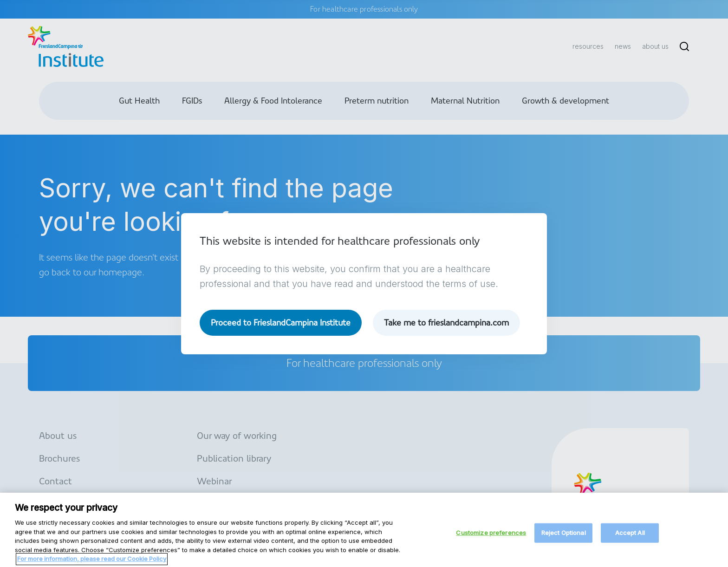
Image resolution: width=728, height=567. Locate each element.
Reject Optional (564, 536)
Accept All (630, 536)
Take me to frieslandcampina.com (446, 323)
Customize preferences (491, 536)
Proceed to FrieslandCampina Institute (281, 323)
